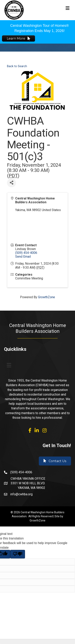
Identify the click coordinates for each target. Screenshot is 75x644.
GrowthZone (46, 297)
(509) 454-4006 (26, 253)
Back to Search (17, 66)
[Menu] (9, 365)
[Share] (11, 183)
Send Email (23, 257)
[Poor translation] (18, 554)
